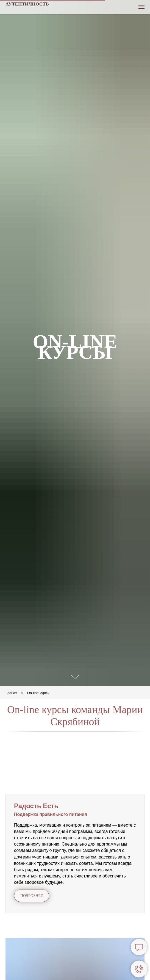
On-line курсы (38, 693)
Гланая (11, 693)
